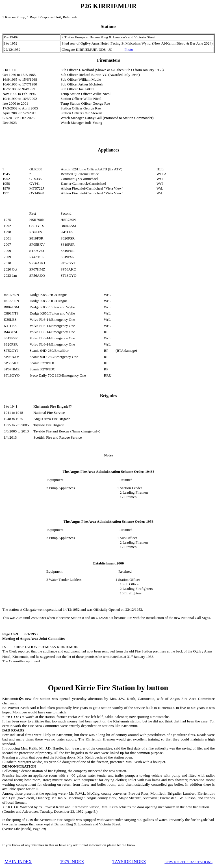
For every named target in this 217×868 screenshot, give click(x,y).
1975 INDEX (72, 862)
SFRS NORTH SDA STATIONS (188, 862)
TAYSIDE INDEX (129, 862)
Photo (129, 50)
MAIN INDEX (18, 862)
